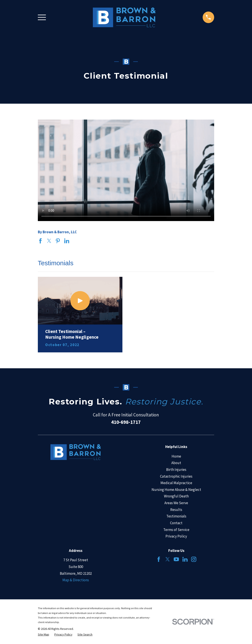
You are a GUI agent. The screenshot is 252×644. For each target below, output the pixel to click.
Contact (176, 523)
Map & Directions (76, 580)
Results (176, 510)
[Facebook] (159, 559)
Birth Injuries (176, 470)
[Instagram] (194, 559)
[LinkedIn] (185, 559)
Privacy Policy (176, 536)
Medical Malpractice (176, 483)
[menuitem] (43, 635)
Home (176, 456)
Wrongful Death (176, 496)
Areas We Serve (176, 503)
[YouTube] (176, 559)
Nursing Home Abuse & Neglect (176, 490)
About (176, 463)
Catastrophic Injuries (176, 476)
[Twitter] (168, 559)
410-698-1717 (126, 422)
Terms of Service (176, 530)
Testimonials (176, 516)
